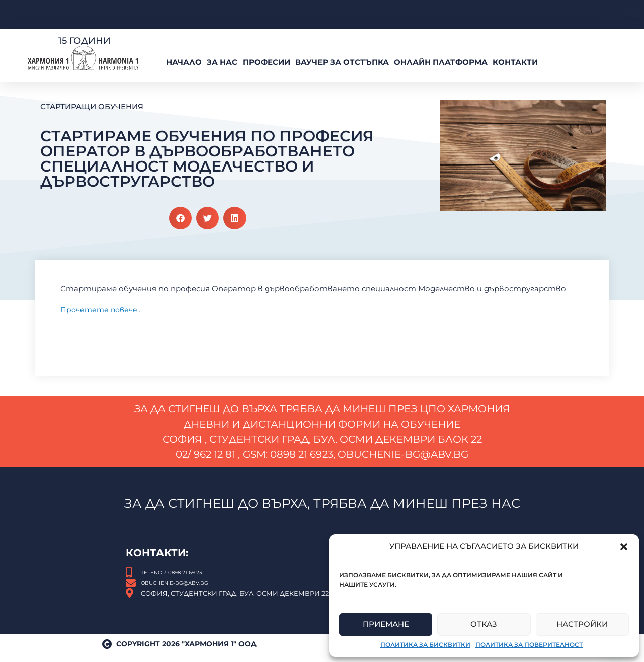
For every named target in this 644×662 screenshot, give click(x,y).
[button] (624, 547)
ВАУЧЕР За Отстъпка (342, 62)
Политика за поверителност (529, 645)
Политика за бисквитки (425, 645)
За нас (222, 62)
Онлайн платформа (441, 62)
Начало (184, 62)
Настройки (582, 624)
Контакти (515, 62)
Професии (266, 62)
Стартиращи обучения (92, 106)
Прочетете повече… (103, 310)
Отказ (484, 624)
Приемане (386, 624)
